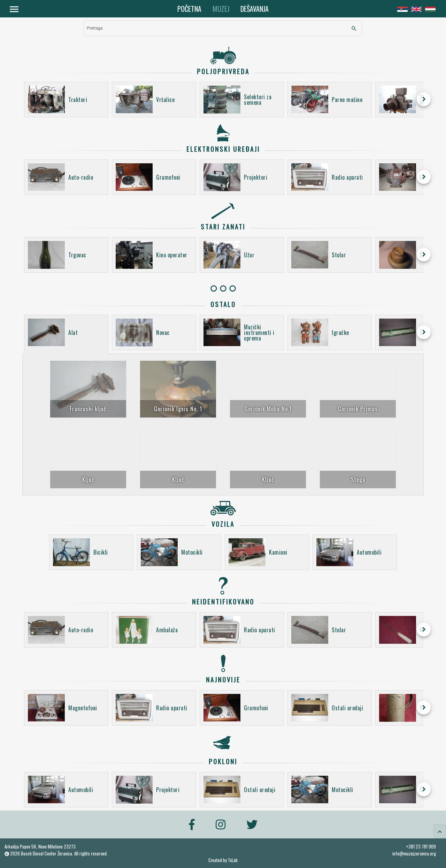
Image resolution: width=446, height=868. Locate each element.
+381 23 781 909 (421, 846)
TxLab (233, 860)
